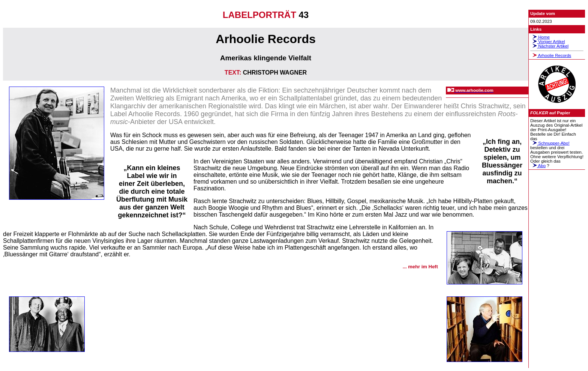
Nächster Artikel (549, 46)
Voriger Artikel (547, 42)
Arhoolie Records (551, 55)
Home (540, 37)
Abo (538, 166)
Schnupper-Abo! (550, 143)
